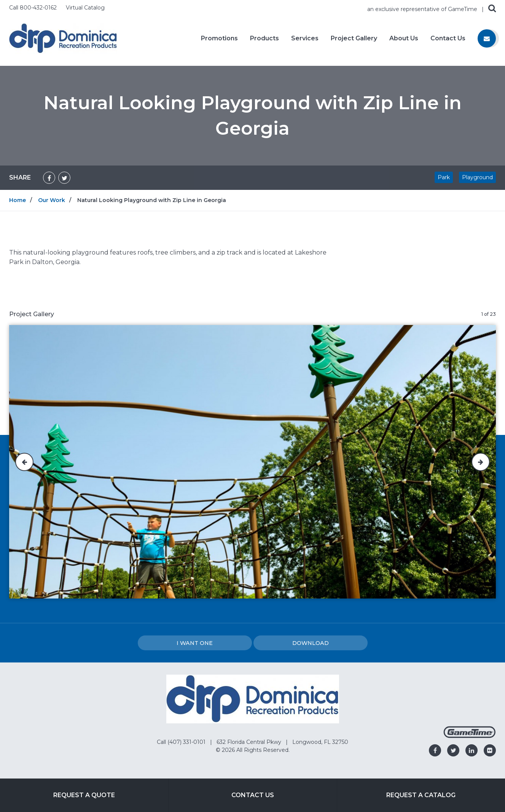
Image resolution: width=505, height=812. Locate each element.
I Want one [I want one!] (195, 643)
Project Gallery (354, 38)
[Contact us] (487, 38)
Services (305, 38)
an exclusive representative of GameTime (423, 9)
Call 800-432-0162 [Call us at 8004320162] (34, 8)
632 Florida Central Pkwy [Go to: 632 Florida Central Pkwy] (250, 742)
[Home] (63, 38)
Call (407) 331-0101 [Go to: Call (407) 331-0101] (182, 742)
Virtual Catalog (85, 8)
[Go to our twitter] (453, 750)
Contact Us (448, 38)
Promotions (219, 38)
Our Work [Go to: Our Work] (52, 200)
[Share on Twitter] (64, 178)
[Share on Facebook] (49, 178)
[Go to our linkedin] (472, 750)
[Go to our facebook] (435, 750)
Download (311, 643)
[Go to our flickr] (490, 750)
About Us (404, 38)
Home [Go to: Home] (18, 200)
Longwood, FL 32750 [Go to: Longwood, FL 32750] (320, 742)
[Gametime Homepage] (470, 736)
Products (264, 38)
